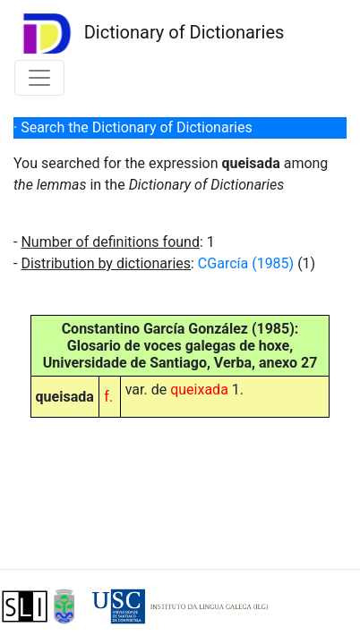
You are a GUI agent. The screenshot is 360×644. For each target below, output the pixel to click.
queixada (199, 390)
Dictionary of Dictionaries (149, 34)
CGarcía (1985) (246, 263)
